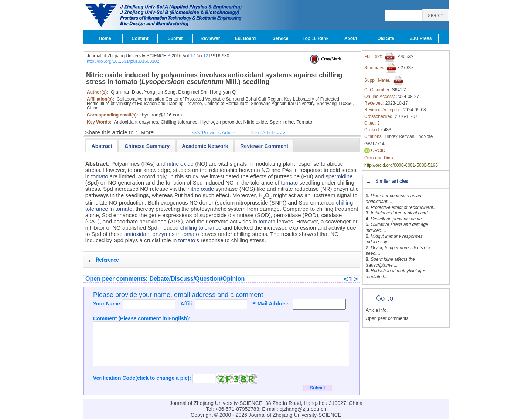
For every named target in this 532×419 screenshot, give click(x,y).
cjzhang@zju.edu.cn (303, 409)
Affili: (188, 304)
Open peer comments (387, 318)
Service (281, 38)
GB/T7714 (374, 144)
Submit (175, 38)
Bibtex (391, 136)
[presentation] (102, 146)
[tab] (406, 182)
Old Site (386, 38)
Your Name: (108, 304)
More (147, 132)
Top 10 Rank (316, 38)
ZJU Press (421, 38)
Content (140, 38)
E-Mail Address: (272, 304)
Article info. (377, 310)
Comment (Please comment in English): (142, 318)
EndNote (424, 136)
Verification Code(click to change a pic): (143, 378)
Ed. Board (245, 38)
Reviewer (210, 38)
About (351, 38)
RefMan (406, 136)
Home (105, 38)
